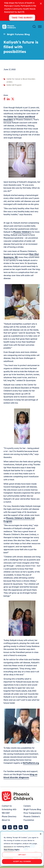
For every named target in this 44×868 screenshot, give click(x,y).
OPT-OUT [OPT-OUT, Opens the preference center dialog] (22, 855)
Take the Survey (22, 18)
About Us (6, 820)
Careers (27, 806)
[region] (22, 849)
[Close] (41, 3)
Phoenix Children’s (22, 232)
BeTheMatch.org (31, 763)
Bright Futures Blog (18, 34)
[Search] (34, 27)
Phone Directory (9, 816)
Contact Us (7, 806)
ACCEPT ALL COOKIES (22, 861)
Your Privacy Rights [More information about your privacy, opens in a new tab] (12, 849)
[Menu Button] (40, 27)
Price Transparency (32, 813)
